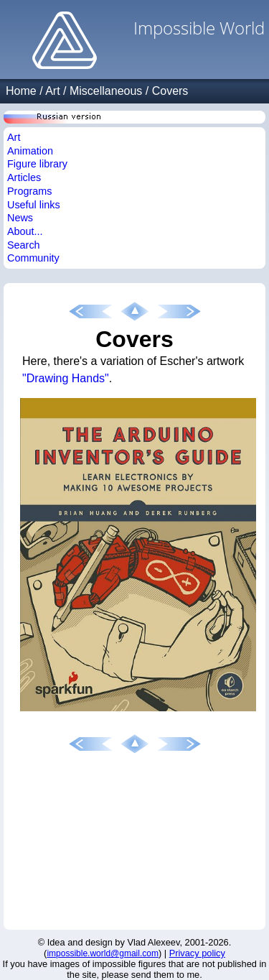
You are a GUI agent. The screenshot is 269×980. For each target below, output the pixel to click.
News (20, 218)
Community (33, 258)
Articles (24, 177)
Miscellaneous (106, 91)
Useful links (34, 205)
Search (24, 245)
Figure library (37, 164)
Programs (29, 191)
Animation (30, 151)
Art (52, 91)
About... (25, 231)
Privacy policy (197, 953)
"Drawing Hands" (66, 378)
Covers (170, 91)
